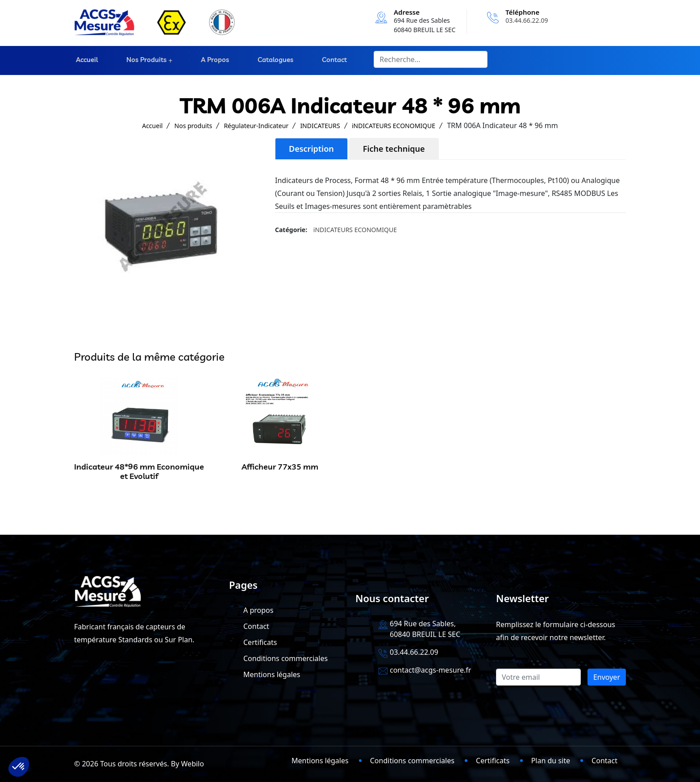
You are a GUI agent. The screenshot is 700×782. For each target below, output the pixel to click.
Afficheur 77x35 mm (280, 467)
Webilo (193, 764)
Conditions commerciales (285, 658)
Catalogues (273, 60)
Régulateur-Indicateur (256, 126)
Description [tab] (311, 149)
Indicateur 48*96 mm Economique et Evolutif (139, 472)
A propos (213, 60)
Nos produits (144, 60)
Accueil (85, 60)
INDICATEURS (320, 126)
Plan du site (551, 761)
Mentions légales (272, 674)
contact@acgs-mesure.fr (430, 670)
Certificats (260, 642)
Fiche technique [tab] (394, 149)
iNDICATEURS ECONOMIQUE (394, 126)
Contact (331, 60)
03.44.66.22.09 (527, 20)
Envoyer (607, 677)
